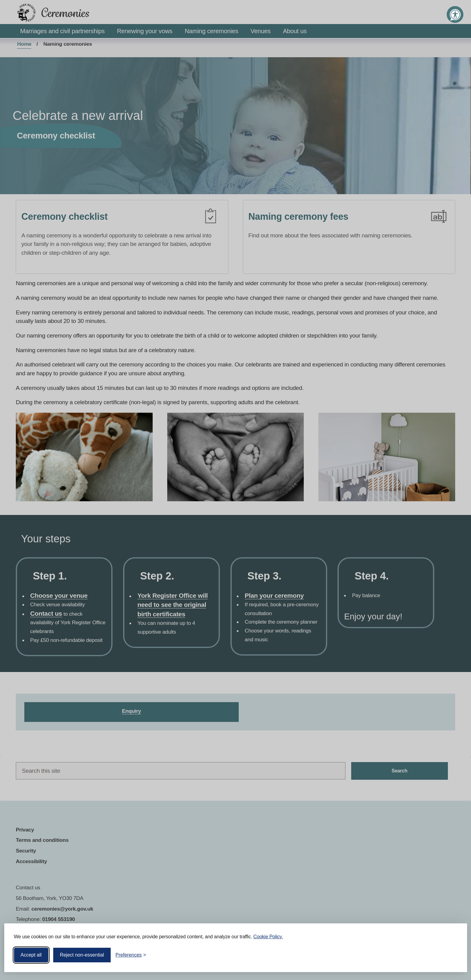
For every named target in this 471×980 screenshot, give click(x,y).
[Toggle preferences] (131, 955)
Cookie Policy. (268, 937)
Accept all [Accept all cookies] (31, 955)
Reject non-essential (82, 955)
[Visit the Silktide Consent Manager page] (454, 955)
